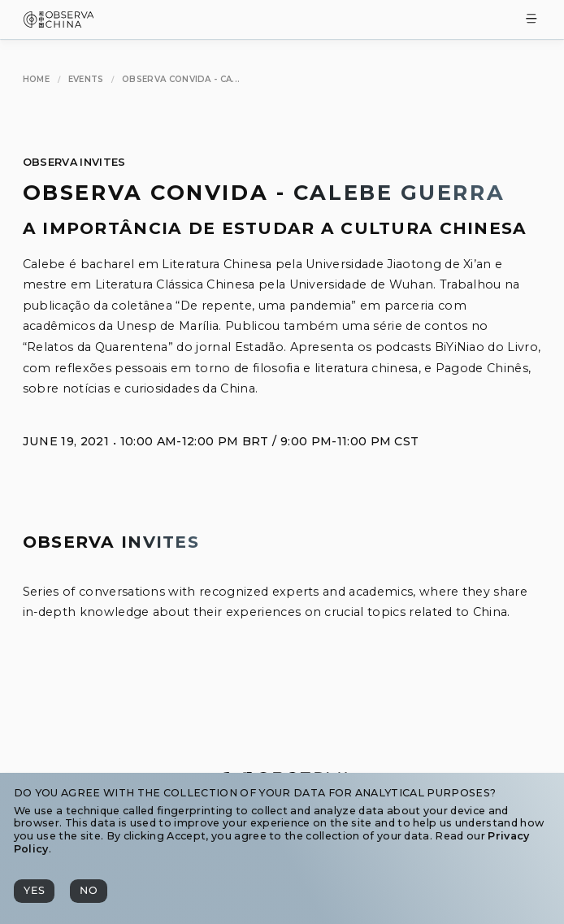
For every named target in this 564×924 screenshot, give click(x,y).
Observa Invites (74, 162)
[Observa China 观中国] (59, 23)
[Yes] (34, 891)
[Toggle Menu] (531, 20)
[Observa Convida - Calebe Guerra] (181, 80)
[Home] (36, 80)
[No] (89, 891)
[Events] (86, 80)
